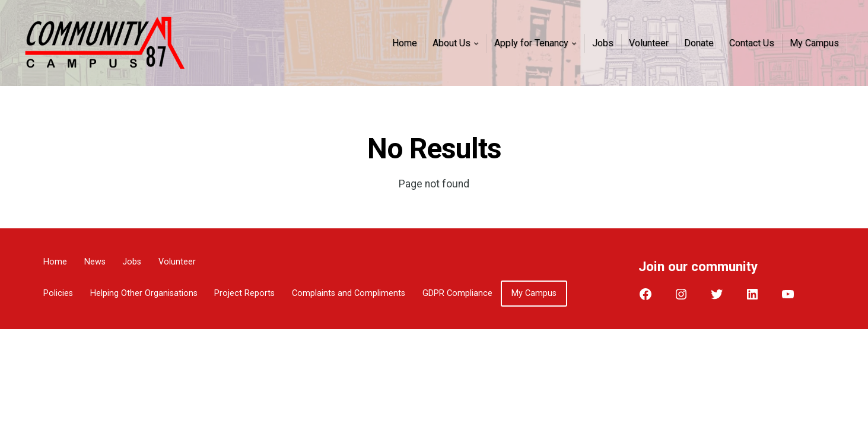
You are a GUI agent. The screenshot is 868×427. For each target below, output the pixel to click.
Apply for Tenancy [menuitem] (531, 43)
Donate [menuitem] (699, 43)
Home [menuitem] (405, 43)
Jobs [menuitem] (603, 43)
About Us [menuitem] (452, 43)
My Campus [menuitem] (814, 43)
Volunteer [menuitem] (649, 43)
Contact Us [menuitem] (752, 43)
